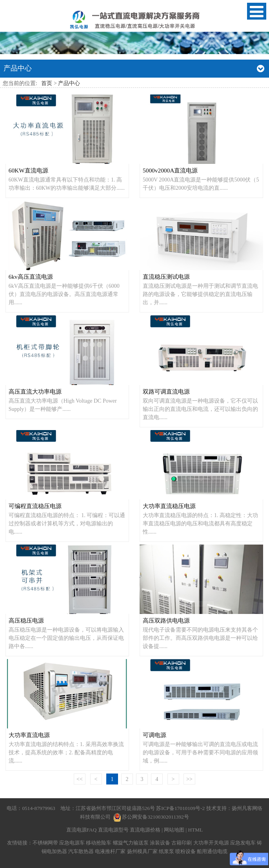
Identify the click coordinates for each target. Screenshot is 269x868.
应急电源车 (72, 843)
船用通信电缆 (212, 851)
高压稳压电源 (26, 620)
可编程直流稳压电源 (35, 506)
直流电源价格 (145, 830)
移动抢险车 (99, 843)
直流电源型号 (113, 830)
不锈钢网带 (45, 843)
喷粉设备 (185, 851)
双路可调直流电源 (166, 391)
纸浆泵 (166, 851)
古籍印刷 (182, 843)
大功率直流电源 (29, 735)
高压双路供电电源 (166, 620)
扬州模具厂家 (142, 851)
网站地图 (174, 830)
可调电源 (154, 735)
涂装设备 (160, 843)
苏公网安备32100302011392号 (155, 817)
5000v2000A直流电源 (170, 170)
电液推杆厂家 (110, 851)
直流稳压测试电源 (166, 277)
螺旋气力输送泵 (131, 843)
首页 (47, 83)
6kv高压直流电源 (31, 277)
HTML (196, 830)
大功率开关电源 (211, 843)
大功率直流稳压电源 (169, 506)
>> (189, 779)
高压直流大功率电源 (35, 391)
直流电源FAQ (82, 830)
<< (80, 779)
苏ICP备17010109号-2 (181, 808)
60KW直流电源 (28, 170)
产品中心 (69, 83)
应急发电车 (243, 843)
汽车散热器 (81, 851)
